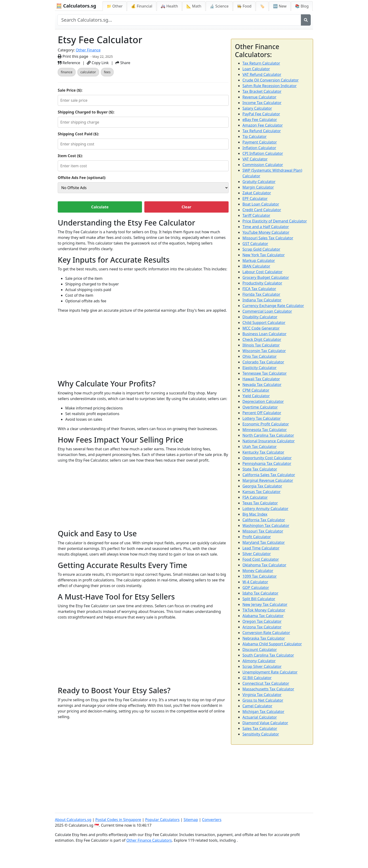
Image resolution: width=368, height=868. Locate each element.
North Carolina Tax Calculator (268, 435)
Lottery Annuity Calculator (265, 509)
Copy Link (98, 63)
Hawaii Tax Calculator (261, 379)
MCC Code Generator (261, 328)
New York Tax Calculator (264, 255)
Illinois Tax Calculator (261, 345)
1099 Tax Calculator (260, 576)
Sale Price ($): (70, 90)
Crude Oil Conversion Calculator (270, 80)
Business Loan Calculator (264, 334)
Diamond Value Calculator (265, 723)
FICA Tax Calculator (259, 289)
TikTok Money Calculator (264, 610)
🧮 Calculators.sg (76, 6)
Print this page (73, 56)
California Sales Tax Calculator (269, 475)
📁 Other (115, 6)
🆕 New (280, 6)
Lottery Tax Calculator (262, 418)
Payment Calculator (260, 142)
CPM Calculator (256, 390)
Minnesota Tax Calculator (265, 430)
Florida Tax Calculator (261, 294)
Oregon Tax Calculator (262, 621)
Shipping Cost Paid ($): (78, 134)
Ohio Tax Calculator (260, 356)
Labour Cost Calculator (263, 272)
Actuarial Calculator (260, 717)
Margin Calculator (258, 187)
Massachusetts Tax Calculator (268, 689)
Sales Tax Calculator (260, 728)
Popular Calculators (162, 820)
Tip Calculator (255, 136)
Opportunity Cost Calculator (267, 458)
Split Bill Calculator (259, 599)
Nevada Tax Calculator (262, 385)
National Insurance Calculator (269, 441)
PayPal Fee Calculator (261, 114)
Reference (69, 63)
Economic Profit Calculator (266, 424)
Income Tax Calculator (262, 103)
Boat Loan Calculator (261, 204)
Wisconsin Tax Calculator (264, 351)
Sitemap (191, 820)
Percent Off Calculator (262, 413)
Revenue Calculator (259, 97)
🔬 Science (219, 6)
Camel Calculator (257, 706)
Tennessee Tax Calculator (264, 373)
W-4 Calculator (255, 582)
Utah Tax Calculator (260, 447)
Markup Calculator (259, 261)
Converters (212, 820)
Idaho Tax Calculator (260, 593)
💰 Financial (142, 6)
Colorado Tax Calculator (263, 362)
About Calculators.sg (73, 820)
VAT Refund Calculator (262, 74)
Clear (186, 207)
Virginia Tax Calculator (262, 695)
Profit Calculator (257, 537)
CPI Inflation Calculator (263, 153)
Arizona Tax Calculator (262, 627)
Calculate (100, 207)
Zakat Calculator (257, 193)
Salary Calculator (257, 108)
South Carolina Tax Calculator (268, 655)
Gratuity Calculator (259, 182)
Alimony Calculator (259, 661)
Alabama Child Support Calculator (272, 644)
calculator (88, 72)
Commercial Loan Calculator (267, 311)
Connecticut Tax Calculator (266, 683)
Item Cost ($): (70, 156)
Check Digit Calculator (262, 339)
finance (67, 72)
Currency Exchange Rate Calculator (273, 306)
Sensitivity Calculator (261, 734)
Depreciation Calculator (263, 401)
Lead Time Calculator (261, 548)
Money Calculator (258, 571)
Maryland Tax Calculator (264, 542)
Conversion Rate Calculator (266, 633)
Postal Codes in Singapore (118, 820)
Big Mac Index (255, 514)
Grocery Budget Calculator (266, 277)
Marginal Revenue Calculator (268, 480)
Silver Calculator (257, 554)
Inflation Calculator (259, 148)
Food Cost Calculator (261, 559)
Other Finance (88, 50)
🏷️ (262, 6)
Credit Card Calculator (262, 210)
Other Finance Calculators (149, 840)
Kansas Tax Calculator (261, 492)
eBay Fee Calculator (260, 120)
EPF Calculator (255, 199)
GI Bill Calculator (257, 678)
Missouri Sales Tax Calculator (268, 238)
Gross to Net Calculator (263, 700)
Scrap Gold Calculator (261, 249)
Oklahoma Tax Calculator (264, 565)
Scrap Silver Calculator (262, 666)
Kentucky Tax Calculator (263, 452)
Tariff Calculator (256, 215)
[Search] (306, 20)
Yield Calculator (256, 396)
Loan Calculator (256, 69)
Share (123, 63)
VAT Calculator (255, 159)
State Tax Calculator (260, 469)
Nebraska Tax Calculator (264, 638)
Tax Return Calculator (261, 63)
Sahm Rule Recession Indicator (270, 86)
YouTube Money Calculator (266, 232)
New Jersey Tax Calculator (265, 604)
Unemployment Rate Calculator (270, 672)
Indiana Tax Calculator (262, 300)
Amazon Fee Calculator (263, 125)
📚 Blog (302, 6)
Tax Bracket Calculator (262, 91)
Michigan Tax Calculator (263, 712)
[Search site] (179, 20)
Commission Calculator (263, 165)
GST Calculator (255, 244)
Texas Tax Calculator (260, 503)
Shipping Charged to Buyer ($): (86, 112)
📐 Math (194, 6)
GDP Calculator (256, 588)
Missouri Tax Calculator (263, 531)
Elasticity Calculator (259, 368)
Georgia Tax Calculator (262, 486)
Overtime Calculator (260, 407)
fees (107, 72)
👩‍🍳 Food (244, 6)
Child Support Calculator (264, 323)
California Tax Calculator (264, 520)
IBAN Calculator (256, 266)
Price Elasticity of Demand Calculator (275, 221)
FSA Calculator (255, 497)
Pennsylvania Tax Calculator (267, 463)
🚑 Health (169, 6)
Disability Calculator (260, 317)
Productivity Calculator (262, 283)
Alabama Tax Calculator (263, 616)
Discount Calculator (260, 650)
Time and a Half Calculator (266, 227)
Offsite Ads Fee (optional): (82, 178)
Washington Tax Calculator (266, 525)
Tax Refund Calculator (262, 131)
